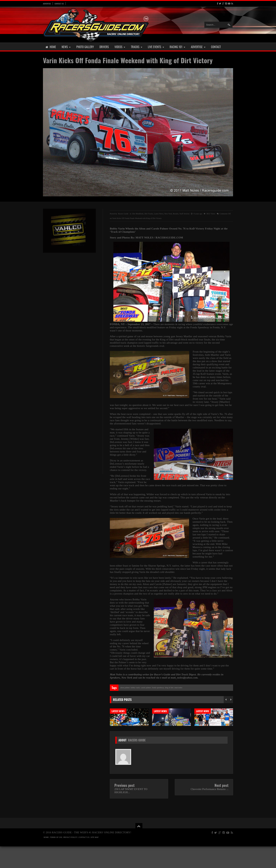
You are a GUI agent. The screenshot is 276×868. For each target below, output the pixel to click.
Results (176, 214)
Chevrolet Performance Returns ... (210, 811)
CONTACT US (84, 859)
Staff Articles (185, 214)
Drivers (104, 47)
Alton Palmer (125, 688)
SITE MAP (95, 859)
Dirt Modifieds (138, 214)
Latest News (159, 214)
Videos (120, 47)
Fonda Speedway (158, 688)
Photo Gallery (85, 47)
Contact (216, 47)
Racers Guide (137, 762)
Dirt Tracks (149, 214)
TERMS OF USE (56, 859)
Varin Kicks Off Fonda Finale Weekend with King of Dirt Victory (128, 60)
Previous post (125, 807)
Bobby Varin (135, 688)
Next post (222, 807)
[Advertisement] (69, 310)
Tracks (137, 47)
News (66, 47)
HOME (46, 859)
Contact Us (59, 4)
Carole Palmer (146, 688)
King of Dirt (169, 688)
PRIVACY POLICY (70, 859)
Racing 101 (178, 47)
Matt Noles (178, 688)
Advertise (47, 4)
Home (51, 47)
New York (168, 214)
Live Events (156, 47)
